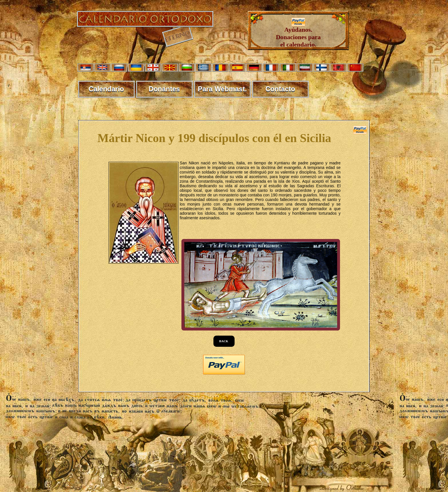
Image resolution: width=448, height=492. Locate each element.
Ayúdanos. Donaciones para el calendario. (298, 34)
